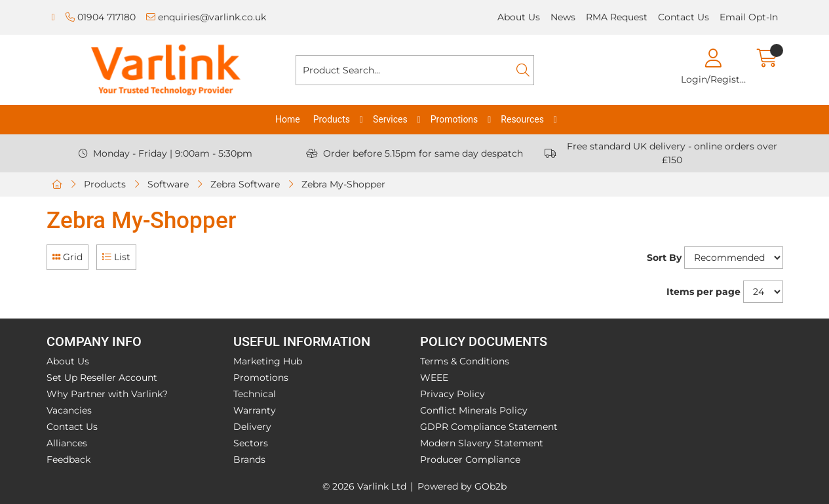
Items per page (704, 292)
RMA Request (617, 17)
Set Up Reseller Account (102, 378)
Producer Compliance (470, 459)
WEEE (434, 378)
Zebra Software (245, 184)
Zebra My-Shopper (343, 184)
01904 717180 (101, 17)
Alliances (67, 443)
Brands (249, 459)
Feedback (68, 459)
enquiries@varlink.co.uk (206, 17)
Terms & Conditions (465, 361)
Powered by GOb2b (462, 486)
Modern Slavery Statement (482, 443)
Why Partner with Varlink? (107, 394)
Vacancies (69, 410)
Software (168, 184)
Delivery (252, 427)
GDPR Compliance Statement (489, 427)
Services (390, 119)
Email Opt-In (749, 17)
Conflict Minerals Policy (474, 410)
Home (288, 119)
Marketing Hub (268, 361)
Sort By (664, 258)
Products (332, 119)
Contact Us (684, 17)
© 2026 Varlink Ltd (364, 486)
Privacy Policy (453, 394)
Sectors (251, 443)
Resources (522, 119)
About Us (519, 17)
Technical (255, 394)
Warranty (255, 410)
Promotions (454, 119)
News (563, 17)
